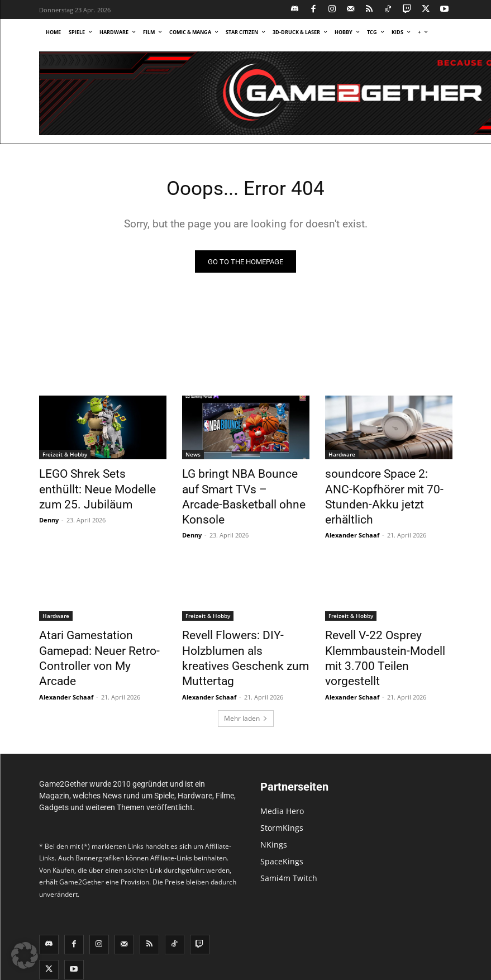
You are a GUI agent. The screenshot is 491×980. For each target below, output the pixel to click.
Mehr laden (246, 672)
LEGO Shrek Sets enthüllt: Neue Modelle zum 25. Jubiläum (93, 488)
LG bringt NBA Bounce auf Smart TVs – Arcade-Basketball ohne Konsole (237, 488)
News (193, 457)
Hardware (342, 457)
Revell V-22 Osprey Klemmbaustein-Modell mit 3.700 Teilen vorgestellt (382, 625)
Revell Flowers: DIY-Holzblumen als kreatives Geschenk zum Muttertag (235, 625)
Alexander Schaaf (352, 514)
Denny (49, 514)
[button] (25, 955)
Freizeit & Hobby (65, 457)
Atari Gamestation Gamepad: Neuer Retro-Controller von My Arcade (103, 625)
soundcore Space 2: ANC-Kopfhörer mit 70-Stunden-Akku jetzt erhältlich (382, 488)
